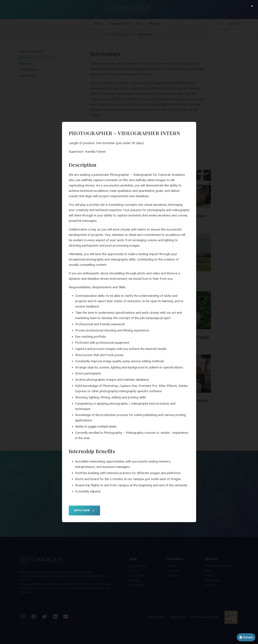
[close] (252, 6)
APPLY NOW (84, 511)
